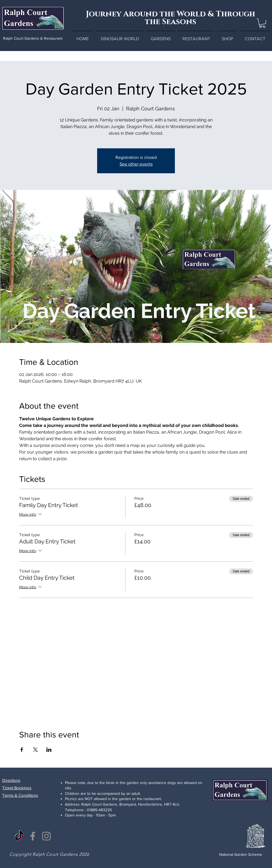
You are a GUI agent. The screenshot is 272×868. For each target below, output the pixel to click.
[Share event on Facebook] (22, 750)
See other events (136, 164)
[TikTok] (19, 836)
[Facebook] (33, 836)
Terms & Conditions (20, 795)
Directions (11, 780)
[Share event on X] (35, 750)
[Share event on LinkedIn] (49, 750)
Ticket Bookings (17, 788)
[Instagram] (46, 836)
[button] (262, 23)
